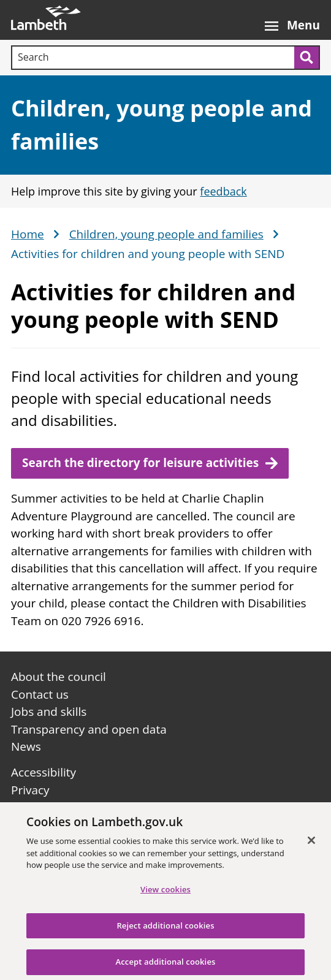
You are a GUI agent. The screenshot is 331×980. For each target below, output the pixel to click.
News (26, 746)
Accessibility (44, 772)
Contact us (40, 694)
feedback (223, 191)
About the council (59, 677)
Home (28, 235)
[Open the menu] (292, 20)
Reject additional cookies (165, 930)
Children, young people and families (166, 235)
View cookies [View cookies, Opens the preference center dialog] (165, 894)
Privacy (30, 790)
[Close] (311, 845)
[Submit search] (307, 58)
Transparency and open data (89, 729)
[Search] (153, 58)
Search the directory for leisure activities (140, 463)
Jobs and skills (49, 712)
